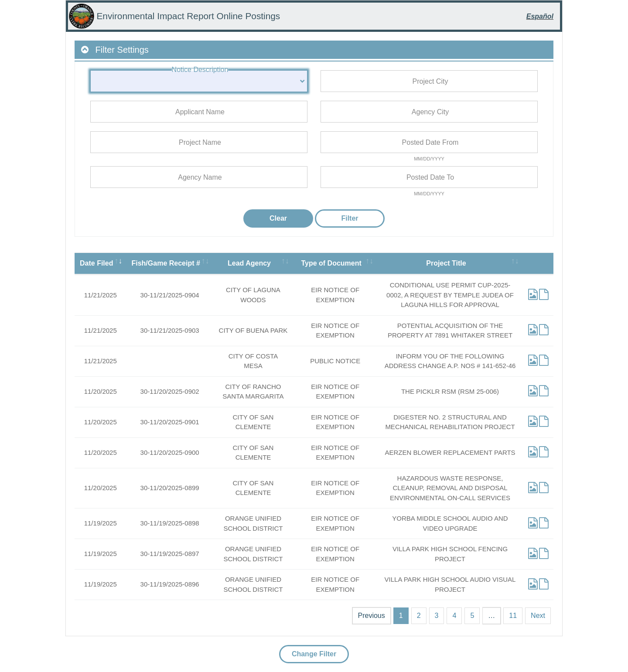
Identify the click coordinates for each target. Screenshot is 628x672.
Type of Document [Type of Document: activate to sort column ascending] (331, 263)
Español (540, 16)
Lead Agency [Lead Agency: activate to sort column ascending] (249, 263)
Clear (278, 218)
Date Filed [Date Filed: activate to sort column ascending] (96, 263)
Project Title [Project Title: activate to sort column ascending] (446, 263)
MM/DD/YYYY (429, 159)
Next (538, 616)
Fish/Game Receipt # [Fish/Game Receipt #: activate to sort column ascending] (166, 263)
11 (513, 616)
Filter (350, 218)
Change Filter (314, 654)
